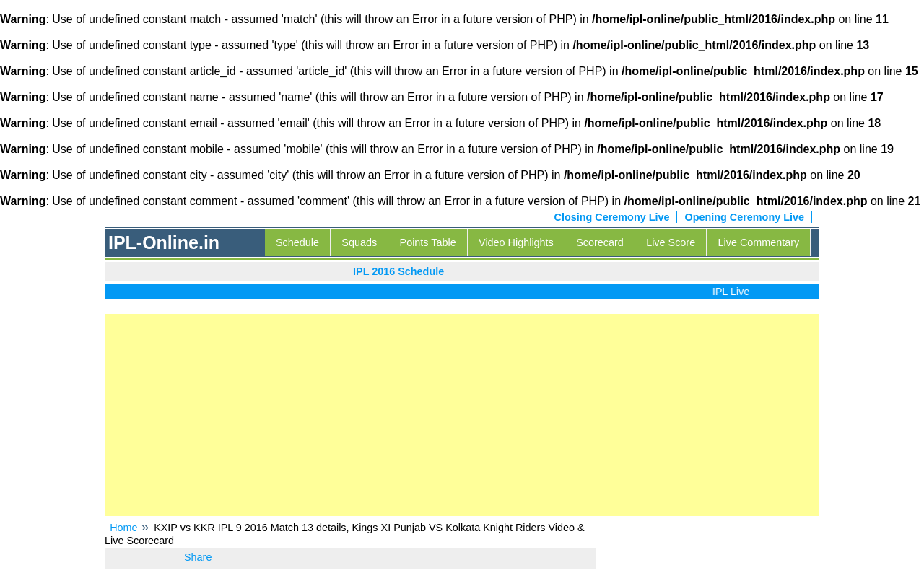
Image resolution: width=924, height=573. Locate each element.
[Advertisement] (462, 415)
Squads (359, 242)
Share (198, 557)
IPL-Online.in (164, 242)
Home (123, 528)
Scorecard (600, 242)
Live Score (671, 242)
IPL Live (734, 292)
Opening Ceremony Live (744, 217)
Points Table (428, 242)
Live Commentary (759, 242)
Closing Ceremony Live (612, 217)
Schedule (297, 242)
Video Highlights (516, 242)
